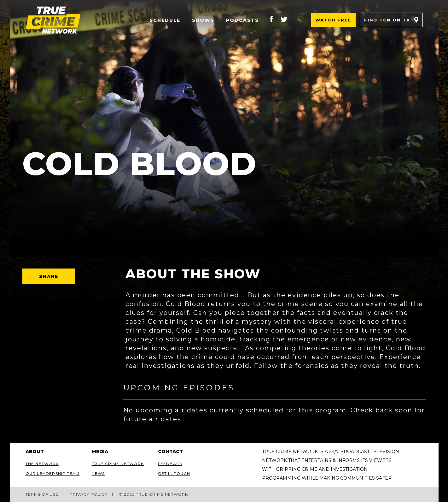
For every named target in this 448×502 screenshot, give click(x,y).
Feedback (170, 464)
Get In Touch (174, 473)
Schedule (165, 20)
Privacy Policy (89, 494)
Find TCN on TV (387, 20)
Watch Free (333, 20)
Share (49, 276)
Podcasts (242, 20)
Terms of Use (42, 494)
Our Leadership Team (53, 473)
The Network (42, 464)
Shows (203, 20)
